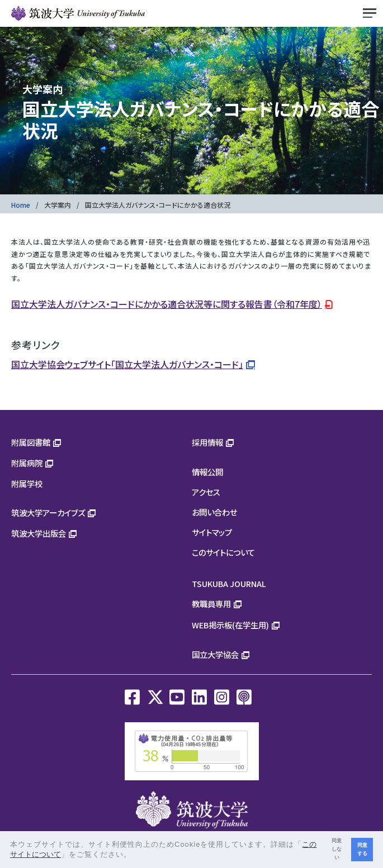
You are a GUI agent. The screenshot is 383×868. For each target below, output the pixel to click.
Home (21, 205)
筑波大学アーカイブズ (48, 512)
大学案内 (58, 205)
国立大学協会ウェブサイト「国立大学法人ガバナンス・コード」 (127, 364)
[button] (136, 855)
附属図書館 (31, 442)
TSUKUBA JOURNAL (229, 583)
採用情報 (207, 442)
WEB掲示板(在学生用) (230, 625)
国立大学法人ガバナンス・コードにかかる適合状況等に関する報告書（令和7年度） (167, 304)
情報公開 (207, 472)
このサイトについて (223, 552)
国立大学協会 (215, 654)
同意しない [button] (337, 849)
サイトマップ (212, 532)
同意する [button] (362, 849)
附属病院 (27, 463)
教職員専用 (211, 604)
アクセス (206, 492)
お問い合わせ (214, 512)
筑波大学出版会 (39, 533)
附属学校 (27, 483)
